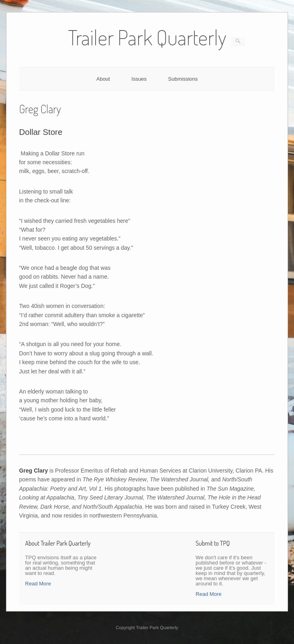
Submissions (183, 79)
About (103, 79)
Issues (139, 79)
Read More (38, 584)
